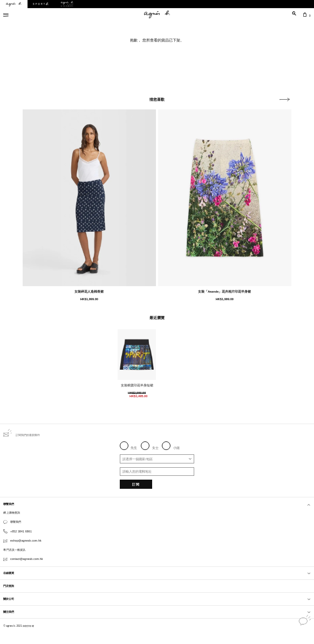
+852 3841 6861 (21, 531)
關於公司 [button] (157, 599)
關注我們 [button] (157, 612)
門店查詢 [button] (9, 586)
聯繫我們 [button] (157, 504)
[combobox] (157, 459)
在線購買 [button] (157, 573)
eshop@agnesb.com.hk (26, 541)
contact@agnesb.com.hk (27, 559)
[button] (285, 99)
